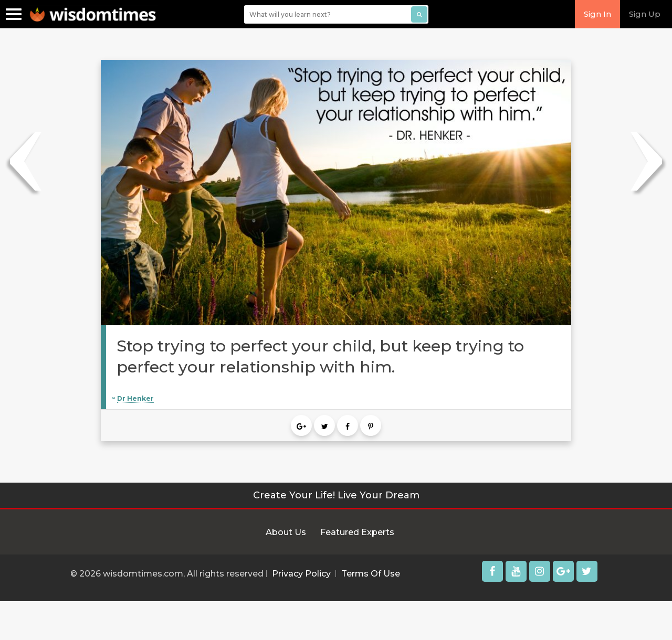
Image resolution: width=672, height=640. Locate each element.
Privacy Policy (301, 574)
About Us (286, 532)
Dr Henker (135, 398)
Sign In (597, 14)
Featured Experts (357, 532)
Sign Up (645, 14)
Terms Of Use (371, 574)
